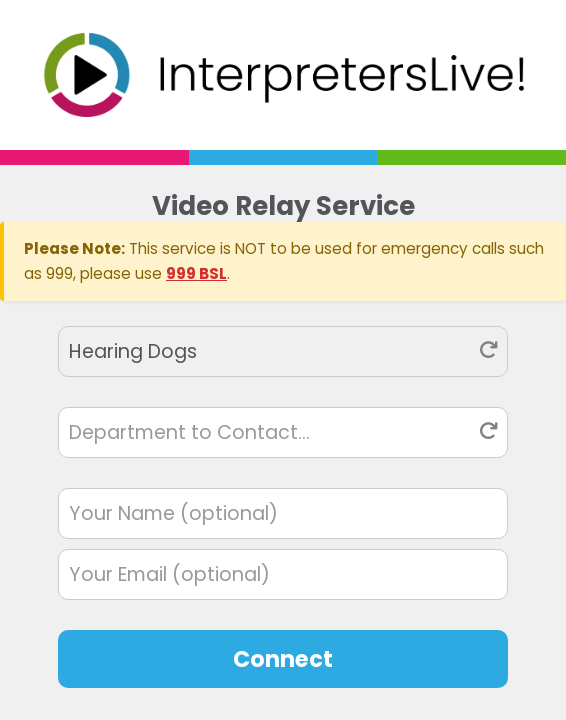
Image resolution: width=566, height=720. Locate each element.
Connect (283, 659)
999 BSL (196, 273)
